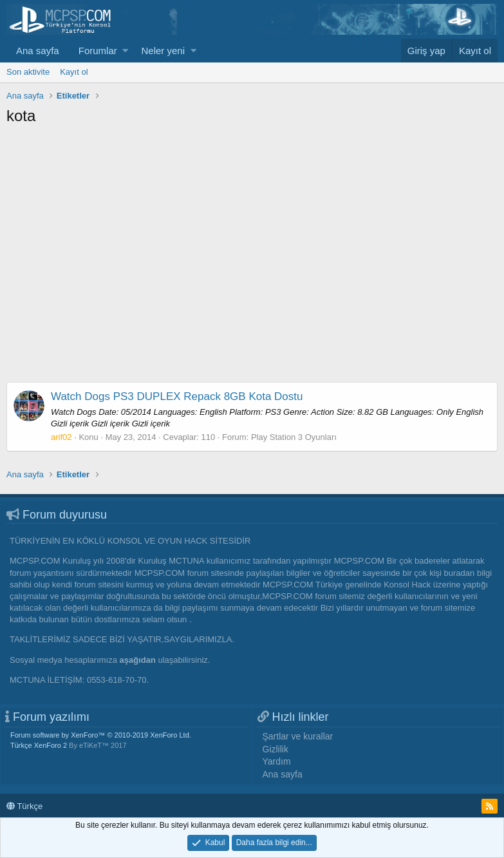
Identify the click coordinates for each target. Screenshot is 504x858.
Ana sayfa (38, 51)
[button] (125, 51)
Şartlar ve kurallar (298, 736)
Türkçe (24, 806)
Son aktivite (28, 72)
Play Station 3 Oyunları (294, 437)
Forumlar (98, 51)
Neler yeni (163, 51)
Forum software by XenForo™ (101, 735)
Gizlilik (275, 749)
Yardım (277, 761)
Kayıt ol (74, 72)
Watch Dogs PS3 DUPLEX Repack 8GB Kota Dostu (177, 396)
